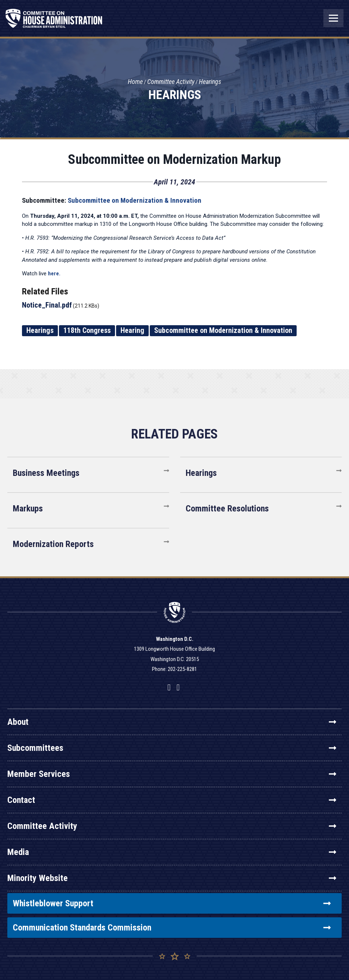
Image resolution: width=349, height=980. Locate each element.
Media (172, 852)
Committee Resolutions (227, 509)
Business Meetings (46, 473)
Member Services (172, 774)
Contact (172, 800)
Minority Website (172, 878)
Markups (28, 509)
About (172, 722)
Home (135, 82)
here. (54, 274)
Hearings (210, 82)
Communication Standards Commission (172, 928)
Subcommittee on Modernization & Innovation (135, 200)
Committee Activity (171, 82)
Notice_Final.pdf (47, 305)
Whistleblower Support (172, 903)
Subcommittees (172, 748)
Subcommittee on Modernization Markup (174, 159)
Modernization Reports (53, 544)
